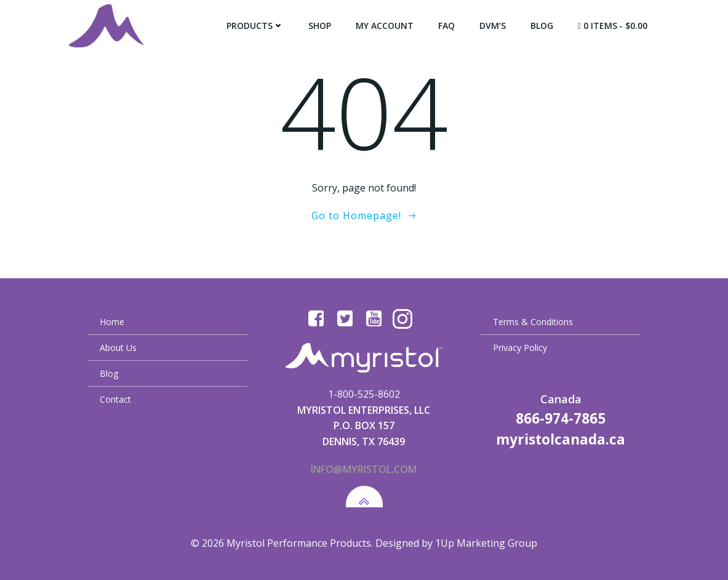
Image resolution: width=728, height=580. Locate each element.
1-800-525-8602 (364, 394)
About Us (118, 348)
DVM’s (493, 26)
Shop (320, 26)
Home (112, 322)
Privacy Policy (520, 348)
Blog (542, 26)
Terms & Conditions (533, 322)
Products (255, 26)
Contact (115, 399)
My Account (385, 26)
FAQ (446, 26)
